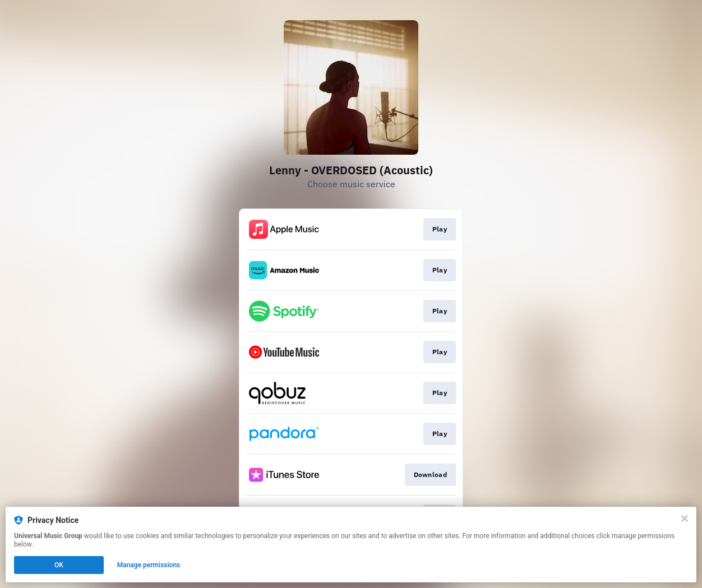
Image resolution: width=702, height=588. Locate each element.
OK (59, 565)
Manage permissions (149, 565)
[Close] (685, 518)
